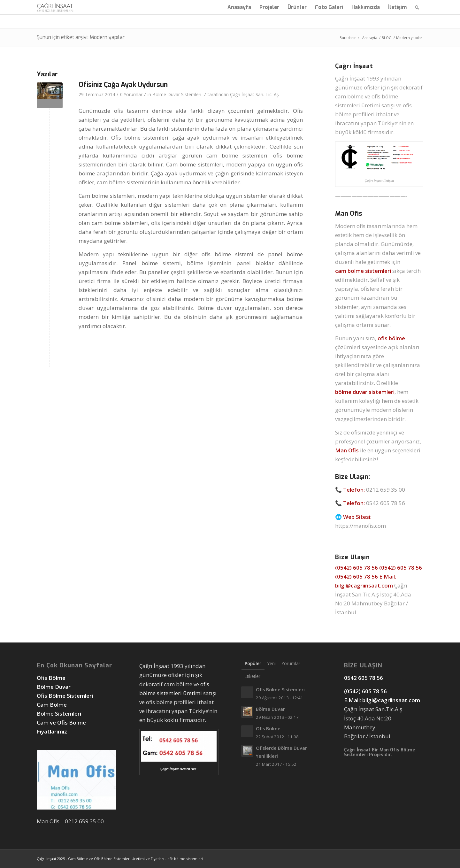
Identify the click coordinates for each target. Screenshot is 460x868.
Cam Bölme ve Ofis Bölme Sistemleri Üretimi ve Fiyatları (116, 859)
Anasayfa (370, 38)
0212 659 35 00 (386, 490)
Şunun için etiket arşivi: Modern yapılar (81, 37)
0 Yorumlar (131, 94)
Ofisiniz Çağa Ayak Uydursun (123, 85)
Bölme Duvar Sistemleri (177, 94)
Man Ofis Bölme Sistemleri (379, 752)
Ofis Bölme (52, 678)
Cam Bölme (52, 705)
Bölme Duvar (54, 687)
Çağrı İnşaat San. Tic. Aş (254, 94)
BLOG (387, 38)
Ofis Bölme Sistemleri (65, 696)
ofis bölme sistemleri (185, 859)
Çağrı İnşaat (46, 859)
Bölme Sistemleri (59, 714)
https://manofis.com (360, 526)
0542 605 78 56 (386, 503)
